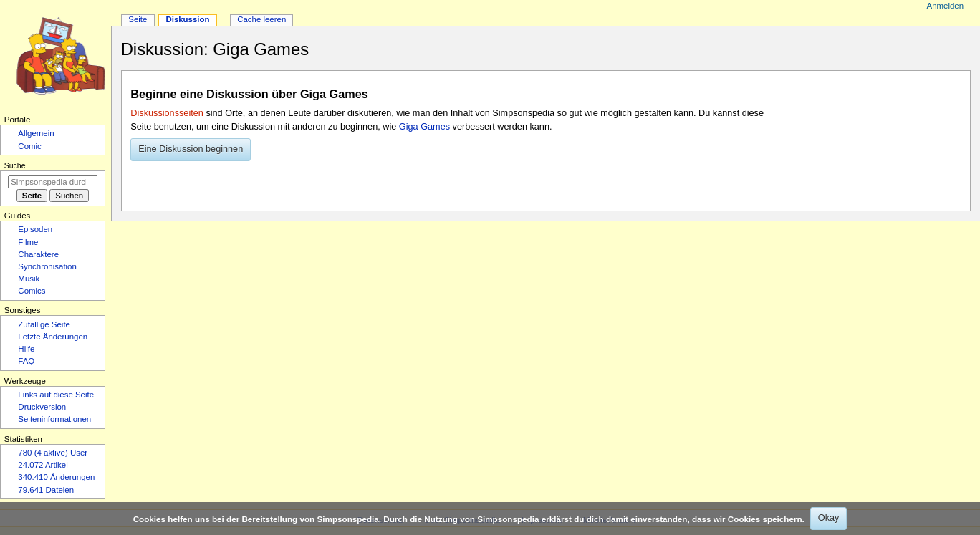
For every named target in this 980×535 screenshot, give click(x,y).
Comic (29, 146)
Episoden (35, 229)
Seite (138, 19)
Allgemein (36, 133)
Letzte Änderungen (53, 337)
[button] (191, 150)
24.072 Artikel (43, 465)
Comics (32, 291)
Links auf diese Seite (56, 395)
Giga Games (424, 127)
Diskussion (187, 19)
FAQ (26, 361)
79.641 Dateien (46, 490)
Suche (15, 165)
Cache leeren (261, 19)
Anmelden (946, 6)
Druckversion (42, 407)
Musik (29, 279)
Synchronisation (47, 266)
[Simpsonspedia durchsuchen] (53, 182)
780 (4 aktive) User (53, 453)
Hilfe (26, 349)
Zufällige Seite (44, 324)
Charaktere (38, 254)
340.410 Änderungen (56, 477)
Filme (28, 242)
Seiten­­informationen (54, 419)
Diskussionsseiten (167, 113)
